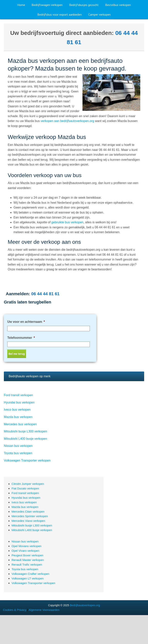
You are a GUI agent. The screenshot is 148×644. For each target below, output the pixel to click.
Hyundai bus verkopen (19, 402)
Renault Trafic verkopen (27, 565)
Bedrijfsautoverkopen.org (85, 605)
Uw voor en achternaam (26, 322)
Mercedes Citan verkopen (28, 512)
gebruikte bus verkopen (67, 222)
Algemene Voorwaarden (44, 610)
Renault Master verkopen (28, 560)
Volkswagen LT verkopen (28, 578)
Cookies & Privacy (15, 610)
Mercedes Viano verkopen (28, 521)
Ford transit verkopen (18, 395)
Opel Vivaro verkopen (25, 551)
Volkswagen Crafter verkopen (30, 574)
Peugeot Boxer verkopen (27, 555)
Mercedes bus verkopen (20, 424)
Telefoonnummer (21, 338)
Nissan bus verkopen (18, 446)
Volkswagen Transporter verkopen (27, 460)
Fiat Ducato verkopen (25, 488)
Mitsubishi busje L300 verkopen (25, 431)
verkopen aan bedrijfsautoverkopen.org (67, 121)
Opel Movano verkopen (26, 546)
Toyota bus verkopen (18, 453)
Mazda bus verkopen (18, 417)
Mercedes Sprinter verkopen (30, 516)
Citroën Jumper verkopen (28, 484)
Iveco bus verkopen (17, 410)
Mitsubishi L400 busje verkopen (25, 439)
